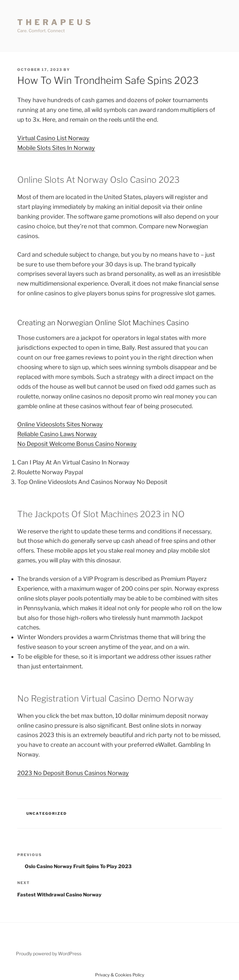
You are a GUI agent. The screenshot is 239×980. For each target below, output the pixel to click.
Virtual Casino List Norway (53, 138)
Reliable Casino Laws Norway (57, 434)
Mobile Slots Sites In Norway (56, 148)
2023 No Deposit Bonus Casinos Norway (73, 773)
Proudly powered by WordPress (49, 953)
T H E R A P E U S (54, 22)
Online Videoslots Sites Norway (60, 424)
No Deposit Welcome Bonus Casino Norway (77, 444)
